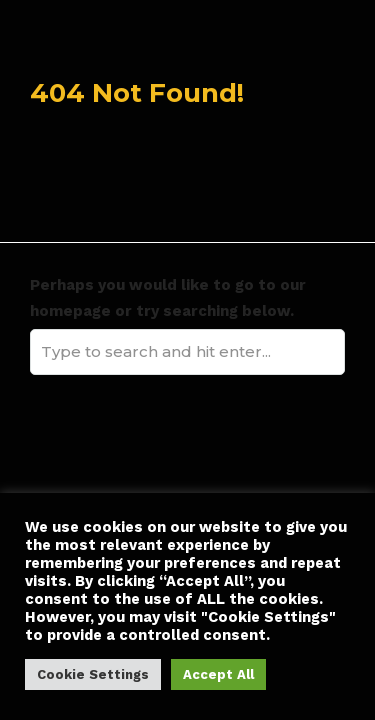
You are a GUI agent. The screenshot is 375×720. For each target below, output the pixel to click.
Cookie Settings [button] (93, 674)
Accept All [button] (218, 674)
